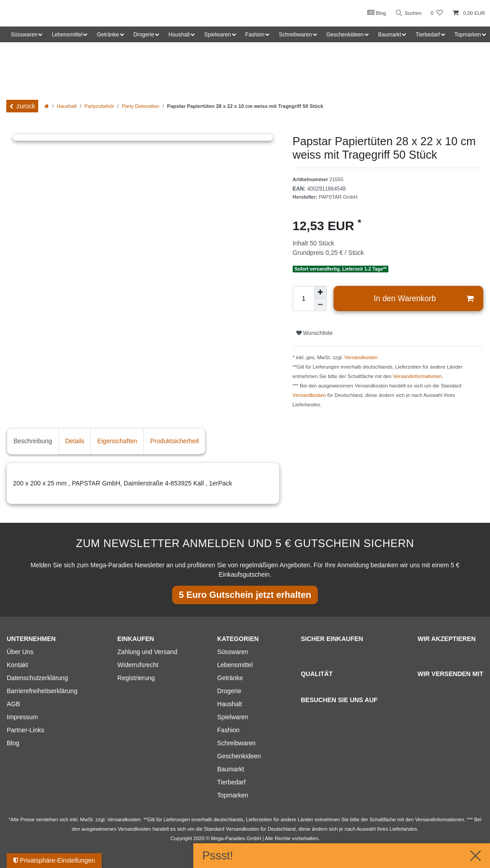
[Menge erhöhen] (321, 292)
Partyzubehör (100, 106)
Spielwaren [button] (217, 35)
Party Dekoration (140, 106)
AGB (13, 704)
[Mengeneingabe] (303, 298)
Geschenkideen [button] (345, 35)
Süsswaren (233, 652)
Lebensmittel (235, 665)
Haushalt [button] (179, 35)
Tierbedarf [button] (428, 35)
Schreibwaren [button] (295, 35)
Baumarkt (231, 769)
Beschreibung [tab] (33, 441)
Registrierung (136, 678)
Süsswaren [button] (24, 35)
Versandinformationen (417, 376)
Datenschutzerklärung (37, 678)
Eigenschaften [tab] (117, 441)
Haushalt (67, 106)
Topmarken (233, 795)
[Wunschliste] (437, 13)
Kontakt (17, 665)
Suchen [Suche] (408, 13)
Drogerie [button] (144, 35)
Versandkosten (361, 357)
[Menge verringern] (321, 305)
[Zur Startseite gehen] (47, 106)
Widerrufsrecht (138, 665)
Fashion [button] (255, 35)
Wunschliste (314, 333)
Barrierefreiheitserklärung (42, 691)
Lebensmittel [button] (67, 35)
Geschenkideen (239, 756)
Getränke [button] (108, 35)
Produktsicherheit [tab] (174, 441)
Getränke (230, 678)
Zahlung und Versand (147, 652)
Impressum (22, 717)
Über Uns (20, 652)
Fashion (228, 730)
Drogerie (229, 691)
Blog (375, 13)
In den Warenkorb (423, 299)
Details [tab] (75, 441)
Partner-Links (25, 730)
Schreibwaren (236, 743)
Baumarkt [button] (390, 35)
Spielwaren (233, 717)
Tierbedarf (231, 782)
